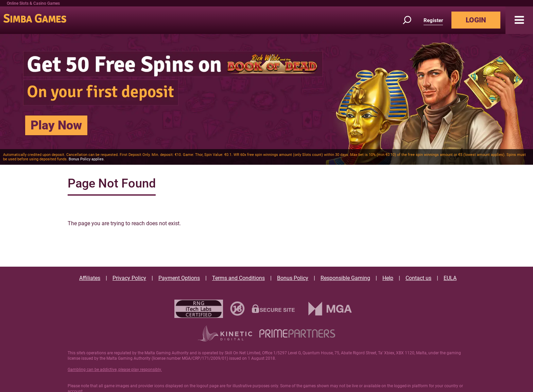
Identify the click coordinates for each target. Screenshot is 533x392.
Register (433, 20)
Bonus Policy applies (86, 159)
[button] (519, 20)
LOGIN (476, 20)
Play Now (56, 125)
